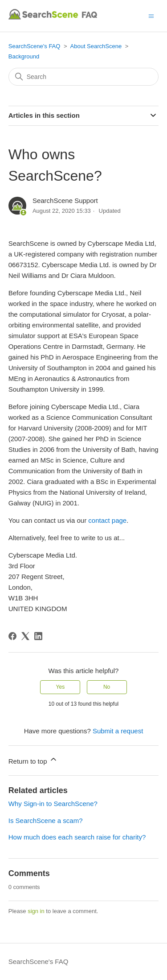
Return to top (33, 760)
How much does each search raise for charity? (77, 837)
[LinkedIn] (38, 636)
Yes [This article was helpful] (61, 687)
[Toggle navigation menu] (151, 15)
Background (24, 56)
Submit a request (118, 731)
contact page (107, 520)
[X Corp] (25, 636)
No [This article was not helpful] (107, 687)
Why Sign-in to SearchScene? (53, 804)
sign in (36, 911)
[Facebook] (12, 636)
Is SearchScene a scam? (46, 821)
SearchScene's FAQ (35, 46)
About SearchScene (96, 46)
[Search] (84, 77)
